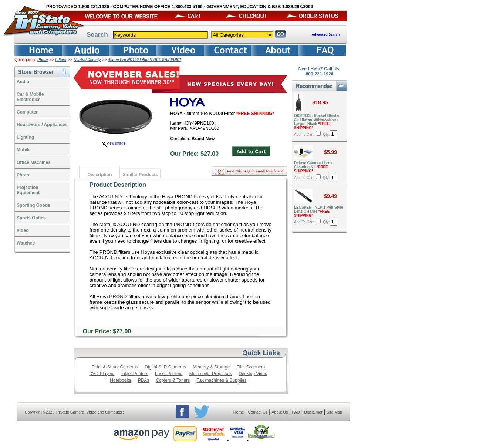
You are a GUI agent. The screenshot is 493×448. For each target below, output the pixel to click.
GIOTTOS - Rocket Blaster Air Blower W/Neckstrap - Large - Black (317, 122)
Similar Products (140, 175)
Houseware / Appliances (42, 125)
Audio (23, 82)
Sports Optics (31, 218)
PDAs (144, 380)
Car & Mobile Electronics (30, 97)
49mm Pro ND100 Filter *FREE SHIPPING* (145, 60)
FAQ (296, 412)
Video (23, 230)
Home (239, 412)
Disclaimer (313, 412)
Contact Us (258, 412)
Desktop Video (253, 374)
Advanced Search (326, 34)
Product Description (118, 185)
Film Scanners (251, 367)
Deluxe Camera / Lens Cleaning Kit (313, 167)
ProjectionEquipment (28, 190)
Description (99, 175)
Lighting (25, 137)
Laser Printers (169, 374)
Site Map (334, 412)
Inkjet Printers (135, 374)
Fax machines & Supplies (221, 380)
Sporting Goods (33, 205)
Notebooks (120, 380)
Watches (26, 243)
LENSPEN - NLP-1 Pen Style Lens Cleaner (319, 211)
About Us (280, 412)
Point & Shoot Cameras (115, 367)
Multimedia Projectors (211, 374)
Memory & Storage (211, 367)
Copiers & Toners (173, 380)
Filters (61, 60)
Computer (27, 112)
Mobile (24, 150)
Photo (43, 60)
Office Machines (34, 162)
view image (114, 143)
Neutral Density (87, 60)
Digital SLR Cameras (165, 367)
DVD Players (102, 374)
